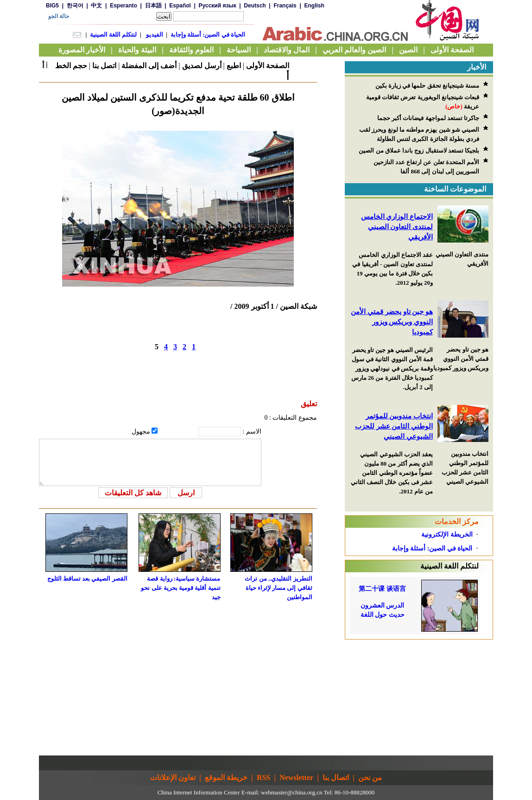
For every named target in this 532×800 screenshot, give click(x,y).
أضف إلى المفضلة (149, 66)
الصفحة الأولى (268, 66)
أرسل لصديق (202, 66)
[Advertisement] (419, 698)
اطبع (234, 66)
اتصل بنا (104, 66)
